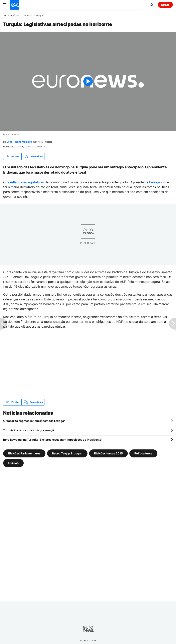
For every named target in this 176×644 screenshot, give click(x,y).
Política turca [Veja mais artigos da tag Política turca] (143, 453)
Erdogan (155, 182)
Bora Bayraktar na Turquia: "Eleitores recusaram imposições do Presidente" (53, 440)
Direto (165, 5)
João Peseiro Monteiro (19, 142)
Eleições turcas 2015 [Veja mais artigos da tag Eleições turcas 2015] (108, 453)
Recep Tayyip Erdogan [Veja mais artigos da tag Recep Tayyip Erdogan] (67, 453)
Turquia (40, 16)
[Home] (4, 15)
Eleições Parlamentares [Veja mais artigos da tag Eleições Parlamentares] (24, 453)
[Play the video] (88, 81)
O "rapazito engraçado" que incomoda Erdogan (34, 421)
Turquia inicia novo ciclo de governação (29, 430)
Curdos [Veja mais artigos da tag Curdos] (13, 463)
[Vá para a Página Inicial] (14, 5)
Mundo (28, 16)
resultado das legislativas (25, 182)
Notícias (15, 16)
